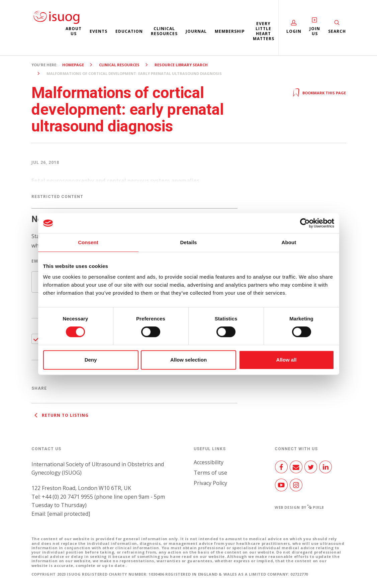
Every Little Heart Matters (264, 31)
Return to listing (60, 415)
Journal (196, 31)
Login (294, 31)
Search (337, 31)
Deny (91, 360)
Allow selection (188, 360)
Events (99, 31)
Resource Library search (181, 65)
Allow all (287, 360)
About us (74, 31)
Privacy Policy (210, 483)
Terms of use (210, 473)
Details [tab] (189, 242)
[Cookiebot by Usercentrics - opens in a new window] (305, 223)
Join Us (315, 31)
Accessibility (209, 462)
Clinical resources (164, 31)
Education (129, 31)
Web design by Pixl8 (299, 507)
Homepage (73, 65)
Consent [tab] (88, 242)
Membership (230, 31)
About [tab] (289, 242)
